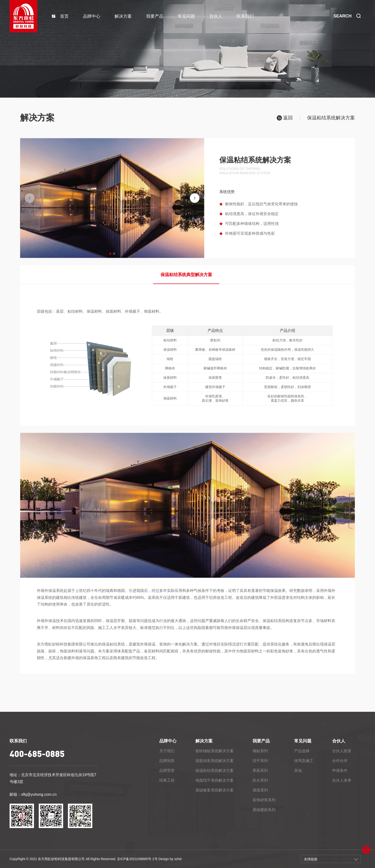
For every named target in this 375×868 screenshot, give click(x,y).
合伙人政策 (342, 751)
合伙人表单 (342, 780)
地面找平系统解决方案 (215, 780)
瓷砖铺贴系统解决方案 (215, 751)
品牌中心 (92, 16)
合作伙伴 (340, 761)
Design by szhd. (171, 859)
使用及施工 (304, 761)
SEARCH (347, 16)
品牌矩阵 (167, 761)
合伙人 (216, 16)
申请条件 (340, 771)
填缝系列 (260, 790)
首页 (60, 16)
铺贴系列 (260, 751)
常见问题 (186, 16)
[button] (110, 254)
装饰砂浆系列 (264, 800)
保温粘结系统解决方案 (215, 771)
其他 (298, 771)
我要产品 (155, 16)
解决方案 (123, 16)
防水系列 (260, 780)
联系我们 (245, 16)
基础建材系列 (264, 810)
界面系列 (260, 771)
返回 (285, 118)
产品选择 (302, 751)
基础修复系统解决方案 (215, 790)
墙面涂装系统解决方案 (215, 761)
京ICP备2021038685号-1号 (137, 859)
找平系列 (260, 761)
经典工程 (167, 780)
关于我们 (167, 751)
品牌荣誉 (167, 771)
